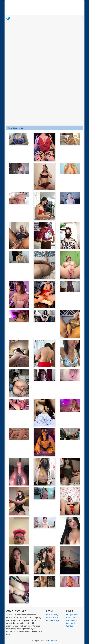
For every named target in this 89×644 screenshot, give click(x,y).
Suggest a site (72, 615)
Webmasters (72, 620)
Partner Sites (72, 618)
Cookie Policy (52, 618)
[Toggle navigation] (79, 18)
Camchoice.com (50, 641)
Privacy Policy (52, 615)
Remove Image (53, 620)
